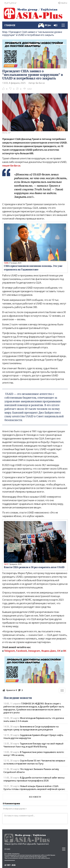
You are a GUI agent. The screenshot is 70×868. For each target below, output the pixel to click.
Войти (63, 3)
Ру (6, 3)
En (14, 3)
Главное (10, 25)
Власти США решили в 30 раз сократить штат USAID (34, 567)
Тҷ (10, 3)
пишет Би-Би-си (11, 166)
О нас (7, 849)
